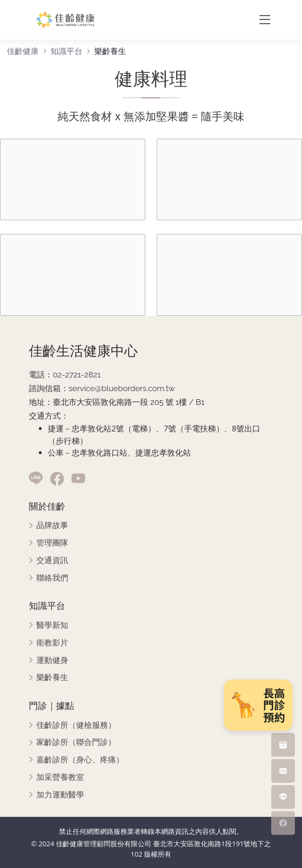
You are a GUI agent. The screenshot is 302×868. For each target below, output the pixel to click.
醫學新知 (52, 625)
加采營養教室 (60, 777)
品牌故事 (52, 525)
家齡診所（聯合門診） (76, 742)
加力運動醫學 (60, 795)
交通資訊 (52, 560)
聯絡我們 (52, 578)
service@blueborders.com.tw (122, 388)
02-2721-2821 (76, 375)
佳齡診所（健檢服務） (76, 725)
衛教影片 (52, 643)
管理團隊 (52, 543)
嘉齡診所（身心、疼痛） (80, 760)
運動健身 (52, 660)
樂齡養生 (52, 677)
